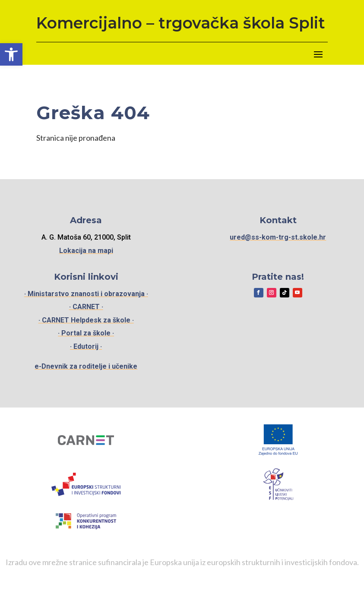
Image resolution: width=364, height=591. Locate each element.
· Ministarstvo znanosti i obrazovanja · (86, 294)
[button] (11, 54)
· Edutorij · (86, 346)
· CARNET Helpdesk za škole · (86, 320)
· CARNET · (86, 307)
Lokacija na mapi (86, 251)
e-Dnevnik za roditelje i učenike (86, 366)
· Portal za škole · (86, 333)
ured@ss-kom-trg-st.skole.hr (278, 237)
